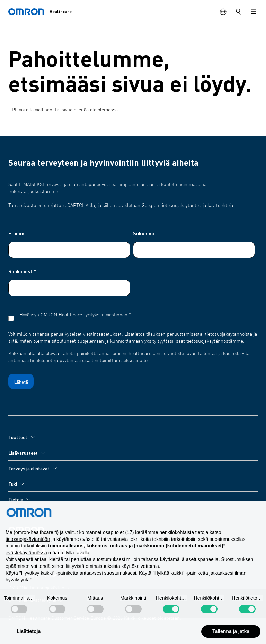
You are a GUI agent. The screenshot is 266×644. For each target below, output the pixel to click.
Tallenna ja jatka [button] (231, 636)
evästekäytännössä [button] (26, 558)
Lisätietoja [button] (29, 636)
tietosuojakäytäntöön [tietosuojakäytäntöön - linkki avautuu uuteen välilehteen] (28, 544)
